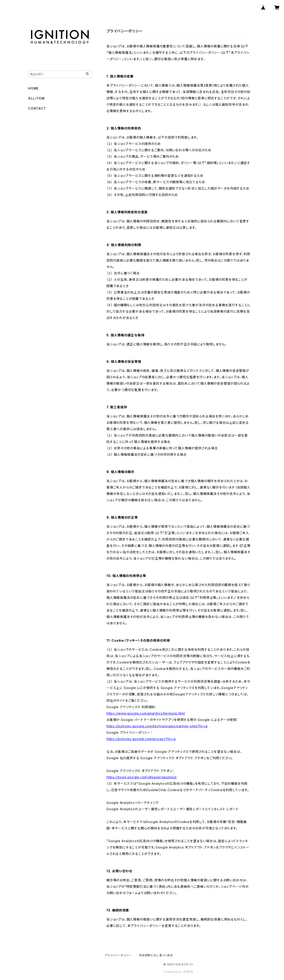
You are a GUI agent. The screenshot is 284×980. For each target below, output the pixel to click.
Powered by (178, 972)
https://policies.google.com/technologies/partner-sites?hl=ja (157, 726)
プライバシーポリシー (118, 955)
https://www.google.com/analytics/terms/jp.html (146, 713)
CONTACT (37, 108)
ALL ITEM (36, 98)
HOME (33, 88)
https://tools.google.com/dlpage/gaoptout (142, 777)
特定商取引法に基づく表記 (156, 955)
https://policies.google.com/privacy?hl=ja (141, 739)
